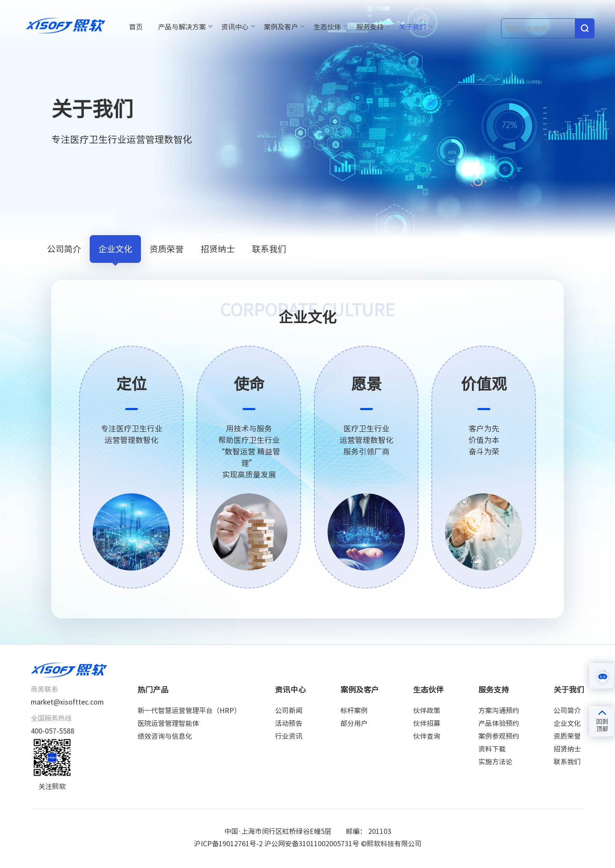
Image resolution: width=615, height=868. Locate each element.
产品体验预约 (499, 723)
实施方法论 (495, 762)
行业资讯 (289, 736)
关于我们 (413, 27)
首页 (136, 27)
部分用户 (354, 723)
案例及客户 (281, 27)
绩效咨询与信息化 (165, 736)
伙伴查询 (427, 736)
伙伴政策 (427, 711)
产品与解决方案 (182, 27)
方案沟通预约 (499, 711)
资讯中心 (235, 27)
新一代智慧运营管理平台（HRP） (189, 711)
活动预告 (289, 723)
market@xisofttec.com (67, 702)
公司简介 (64, 249)
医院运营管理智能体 (168, 723)
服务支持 (370, 27)
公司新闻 (289, 711)
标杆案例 (354, 711)
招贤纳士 (218, 249)
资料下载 (492, 749)
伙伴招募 (427, 723)
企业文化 (115, 249)
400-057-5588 (53, 731)
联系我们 (269, 249)
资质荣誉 (167, 249)
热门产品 (153, 690)
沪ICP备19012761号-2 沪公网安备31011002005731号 (277, 844)
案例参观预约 (499, 736)
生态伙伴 (327, 27)
